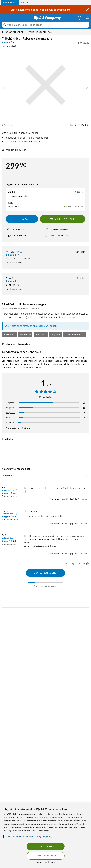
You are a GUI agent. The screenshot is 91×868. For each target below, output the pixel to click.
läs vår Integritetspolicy (41, 836)
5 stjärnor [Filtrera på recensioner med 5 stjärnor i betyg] (11, 403)
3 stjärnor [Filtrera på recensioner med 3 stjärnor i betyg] (11, 412)
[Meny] (4, 18)
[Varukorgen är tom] (87, 18)
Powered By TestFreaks (76, 564)
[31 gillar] (7, 125)
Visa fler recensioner (45, 573)
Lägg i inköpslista (80, 125)
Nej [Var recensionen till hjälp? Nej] (82, 499)
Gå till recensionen (14, 263)
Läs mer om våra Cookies (16, 836)
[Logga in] (80, 18)
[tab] (10, 3)
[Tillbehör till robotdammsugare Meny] (28, 32)
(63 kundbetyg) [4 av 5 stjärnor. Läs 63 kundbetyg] (9, 46)
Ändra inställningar (46, 862)
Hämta (22, 219)
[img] (87, 87)
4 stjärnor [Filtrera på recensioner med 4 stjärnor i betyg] (11, 407)
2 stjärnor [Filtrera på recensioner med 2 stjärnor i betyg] (11, 417)
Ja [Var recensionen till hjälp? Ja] (76, 499)
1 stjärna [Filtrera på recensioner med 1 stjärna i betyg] (10, 422)
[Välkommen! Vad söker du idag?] (48, 25)
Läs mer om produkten (14, 150)
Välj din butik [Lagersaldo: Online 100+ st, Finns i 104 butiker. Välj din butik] (13, 207)
